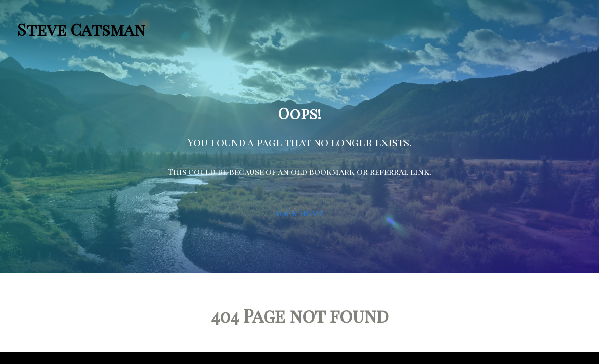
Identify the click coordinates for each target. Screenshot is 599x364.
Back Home (300, 213)
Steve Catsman (81, 29)
